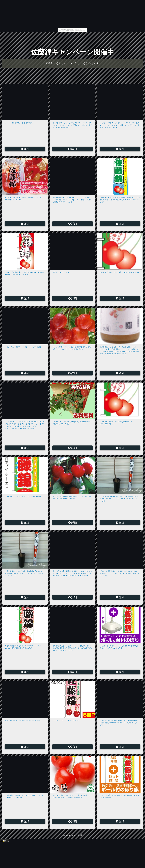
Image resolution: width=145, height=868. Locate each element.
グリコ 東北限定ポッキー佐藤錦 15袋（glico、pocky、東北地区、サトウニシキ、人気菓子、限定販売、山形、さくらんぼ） (120, 573)
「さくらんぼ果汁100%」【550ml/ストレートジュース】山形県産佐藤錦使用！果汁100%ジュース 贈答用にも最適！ (119, 723)
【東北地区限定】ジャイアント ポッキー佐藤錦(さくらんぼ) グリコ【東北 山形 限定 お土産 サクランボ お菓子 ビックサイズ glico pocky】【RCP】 (72, 648)
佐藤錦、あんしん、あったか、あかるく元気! (72, 63)
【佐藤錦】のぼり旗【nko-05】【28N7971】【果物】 (23, 496)
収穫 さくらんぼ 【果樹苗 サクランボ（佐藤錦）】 (24, 721)
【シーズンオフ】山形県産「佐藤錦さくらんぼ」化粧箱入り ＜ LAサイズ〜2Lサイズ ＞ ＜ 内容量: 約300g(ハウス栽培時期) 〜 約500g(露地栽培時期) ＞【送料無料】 (72, 573)
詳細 (25, 149)
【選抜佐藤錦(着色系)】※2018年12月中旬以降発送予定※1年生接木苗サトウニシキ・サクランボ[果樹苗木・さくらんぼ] (120, 499)
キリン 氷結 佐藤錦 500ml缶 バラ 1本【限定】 (23, 347)
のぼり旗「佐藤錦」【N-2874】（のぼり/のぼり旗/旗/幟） (120, 272)
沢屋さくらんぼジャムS (61, 272)
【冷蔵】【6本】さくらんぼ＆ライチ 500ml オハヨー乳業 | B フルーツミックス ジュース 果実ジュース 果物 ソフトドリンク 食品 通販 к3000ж (72, 125)
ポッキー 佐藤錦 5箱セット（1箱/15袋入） (19, 123)
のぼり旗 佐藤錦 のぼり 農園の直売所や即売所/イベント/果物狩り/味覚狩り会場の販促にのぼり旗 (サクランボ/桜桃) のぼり (120, 200)
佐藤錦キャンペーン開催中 (72, 52)
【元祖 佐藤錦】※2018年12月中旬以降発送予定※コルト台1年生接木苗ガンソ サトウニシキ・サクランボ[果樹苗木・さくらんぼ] (24, 573)
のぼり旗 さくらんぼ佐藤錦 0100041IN (66, 721)
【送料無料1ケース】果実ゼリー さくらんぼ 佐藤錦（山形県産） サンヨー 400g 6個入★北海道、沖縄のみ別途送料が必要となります (72, 200)
